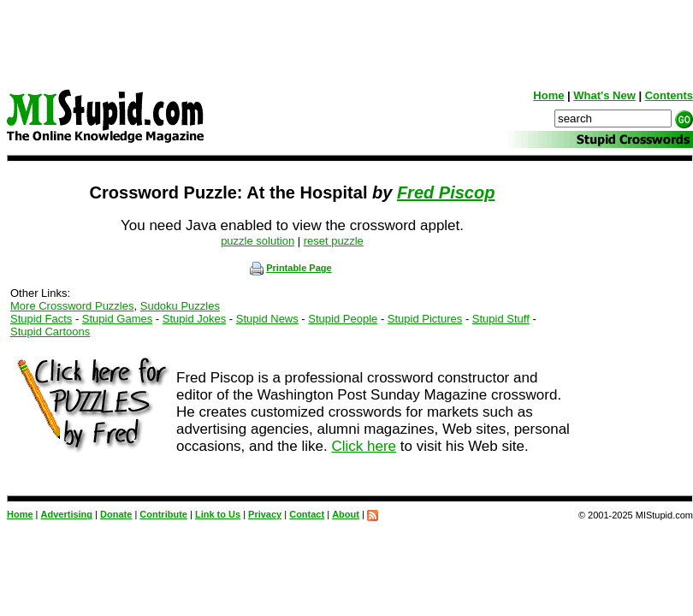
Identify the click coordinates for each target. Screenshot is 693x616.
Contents (669, 95)
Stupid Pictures (425, 319)
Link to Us (218, 514)
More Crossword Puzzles (72, 306)
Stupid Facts (41, 319)
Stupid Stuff (501, 319)
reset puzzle (334, 241)
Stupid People (343, 319)
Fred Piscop (446, 192)
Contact (307, 514)
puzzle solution (258, 241)
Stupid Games (117, 319)
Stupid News (267, 319)
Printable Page (290, 268)
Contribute (163, 514)
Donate (116, 514)
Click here (364, 446)
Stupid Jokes (194, 319)
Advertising (67, 514)
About (346, 514)
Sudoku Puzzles (180, 306)
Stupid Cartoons (50, 332)
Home (548, 95)
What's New (604, 95)
